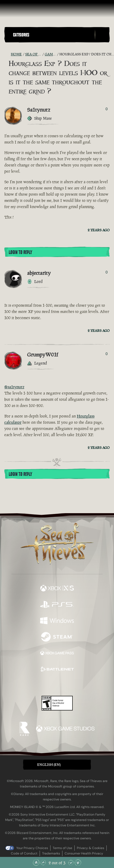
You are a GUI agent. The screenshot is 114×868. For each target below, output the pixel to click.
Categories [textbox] (21, 35)
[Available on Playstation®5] (57, 605)
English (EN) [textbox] (49, 765)
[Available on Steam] (57, 637)
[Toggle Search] (102, 35)
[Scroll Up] (43, 863)
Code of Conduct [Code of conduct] (24, 853)
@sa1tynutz (14, 387)
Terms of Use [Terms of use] (62, 848)
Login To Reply (20, 252)
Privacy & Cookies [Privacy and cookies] (91, 848)
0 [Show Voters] (107, 109)
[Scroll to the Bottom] (78, 863)
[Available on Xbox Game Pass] (57, 654)
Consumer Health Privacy (84, 853)
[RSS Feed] (8, 54)
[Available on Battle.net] (57, 670)
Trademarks (51, 853)
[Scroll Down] (71, 863)
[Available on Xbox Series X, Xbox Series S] (57, 589)
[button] (53, 35)
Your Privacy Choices (32, 848)
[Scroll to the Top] (36, 863)
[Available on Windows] (57, 621)
